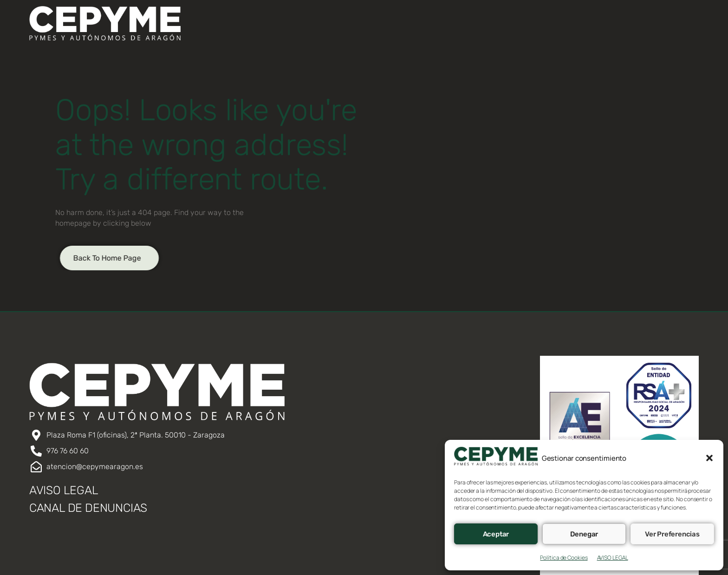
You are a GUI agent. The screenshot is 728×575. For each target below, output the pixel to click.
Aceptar (496, 534)
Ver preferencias (672, 534)
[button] (709, 458)
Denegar (584, 534)
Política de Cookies (564, 558)
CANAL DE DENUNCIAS (88, 508)
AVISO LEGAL (613, 558)
